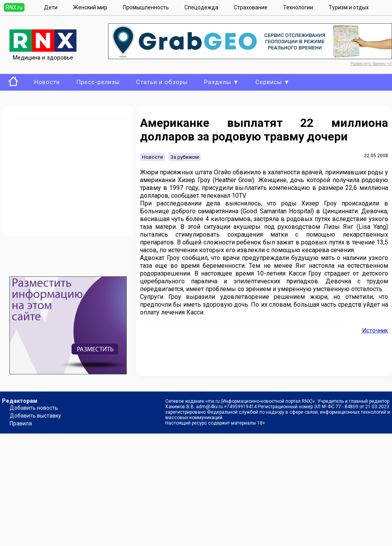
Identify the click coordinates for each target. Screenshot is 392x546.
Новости (47, 82)
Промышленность (146, 7)
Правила (21, 423)
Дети (51, 7)
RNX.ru (14, 7)
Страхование (251, 7)
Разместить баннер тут (371, 64)
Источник (375, 330)
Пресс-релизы (98, 82)
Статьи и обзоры (162, 82)
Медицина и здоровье (43, 54)
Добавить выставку (35, 416)
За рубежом (185, 157)
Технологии (298, 7)
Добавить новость (34, 408)
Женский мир (90, 7)
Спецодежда (201, 7)
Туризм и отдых (349, 7)
